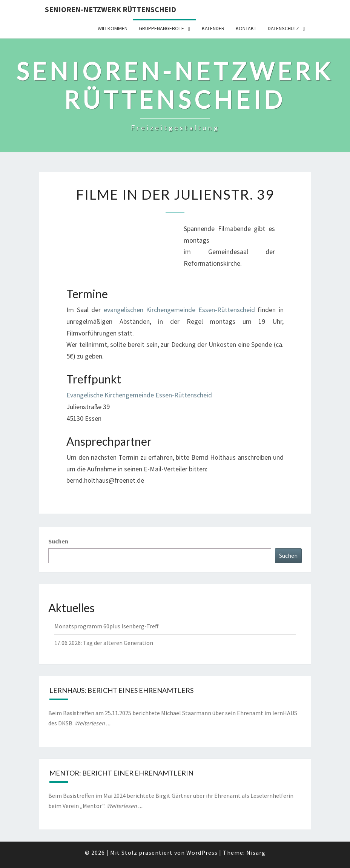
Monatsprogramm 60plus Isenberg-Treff (106, 626)
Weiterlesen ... (93, 723)
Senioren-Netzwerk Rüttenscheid (111, 9)
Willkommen (113, 28)
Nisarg (256, 853)
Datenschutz (283, 28)
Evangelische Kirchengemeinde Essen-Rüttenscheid (139, 395)
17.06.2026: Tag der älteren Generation (104, 643)
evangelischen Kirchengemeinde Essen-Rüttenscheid (179, 310)
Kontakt (246, 28)
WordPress (202, 853)
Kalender (213, 28)
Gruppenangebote (161, 28)
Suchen (58, 541)
